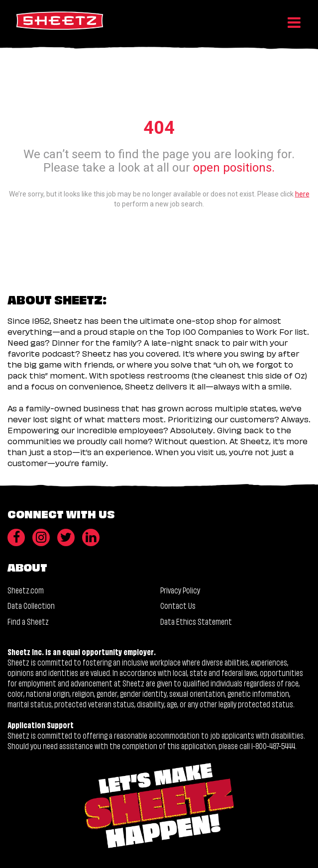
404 (159, 128)
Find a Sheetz (28, 621)
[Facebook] (16, 537)
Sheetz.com (26, 590)
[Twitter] (66, 537)
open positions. (234, 168)
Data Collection (31, 605)
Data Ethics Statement (196, 621)
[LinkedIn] (91, 537)
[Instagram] (41, 537)
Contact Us (178, 605)
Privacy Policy (180, 590)
